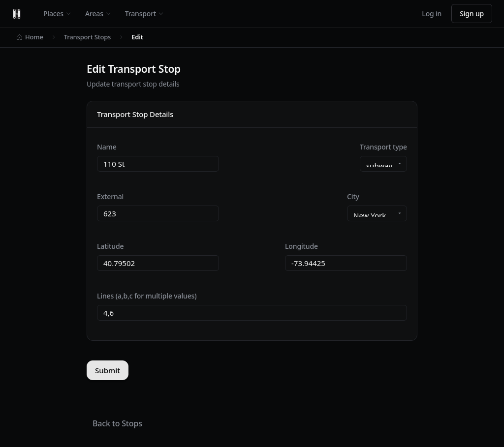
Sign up (472, 14)
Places (57, 14)
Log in (432, 14)
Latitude (110, 246)
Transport (144, 14)
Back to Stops (117, 423)
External (110, 196)
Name (107, 147)
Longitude (301, 246)
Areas (98, 14)
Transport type (383, 147)
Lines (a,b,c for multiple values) (147, 296)
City (353, 196)
